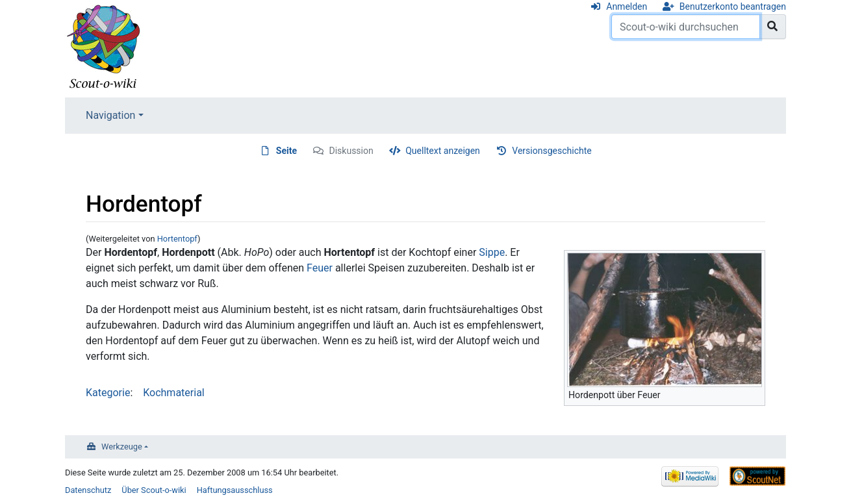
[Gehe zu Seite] (773, 27)
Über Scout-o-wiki (154, 490)
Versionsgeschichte (552, 151)
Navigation (110, 115)
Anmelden (627, 6)
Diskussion (351, 151)
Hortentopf (177, 239)
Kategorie (108, 393)
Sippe (492, 252)
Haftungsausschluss (235, 490)
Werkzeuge (122, 447)
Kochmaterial (174, 393)
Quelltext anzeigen (443, 151)
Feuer (320, 268)
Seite (286, 151)
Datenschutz (88, 490)
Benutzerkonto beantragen (733, 6)
